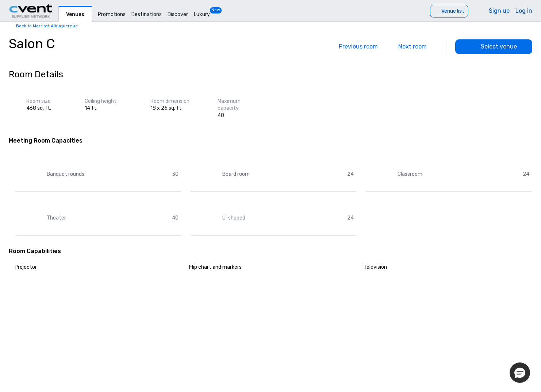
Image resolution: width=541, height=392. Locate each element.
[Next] (418, 47)
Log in (524, 11)
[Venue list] (449, 11)
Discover (178, 14)
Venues (75, 14)
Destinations (147, 14)
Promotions (112, 14)
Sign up (499, 11)
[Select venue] (494, 47)
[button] (520, 373)
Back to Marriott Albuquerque (47, 26)
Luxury (202, 14)
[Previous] (353, 47)
